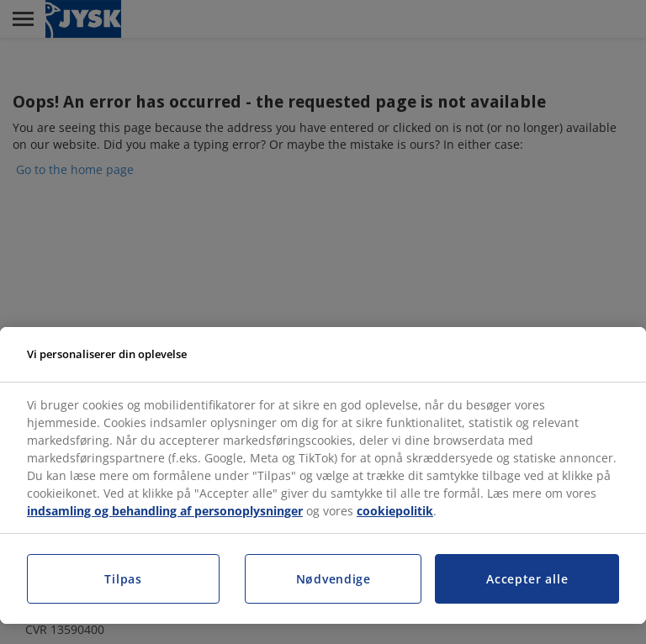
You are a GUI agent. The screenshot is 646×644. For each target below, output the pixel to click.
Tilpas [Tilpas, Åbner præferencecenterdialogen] (123, 579)
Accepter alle (527, 579)
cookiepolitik (395, 511)
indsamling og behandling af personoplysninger (165, 511)
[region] (323, 476)
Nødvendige (334, 579)
